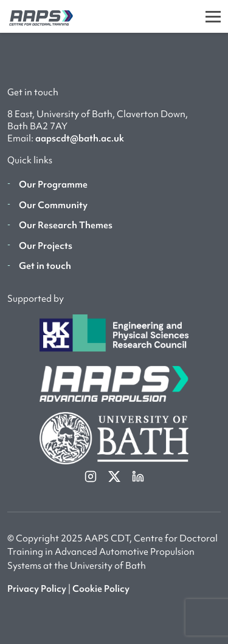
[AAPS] (36, 16)
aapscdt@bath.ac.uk (80, 138)
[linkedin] (138, 475)
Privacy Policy (37, 589)
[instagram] (92, 475)
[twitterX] (115, 475)
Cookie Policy (101, 589)
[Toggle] (213, 16)
